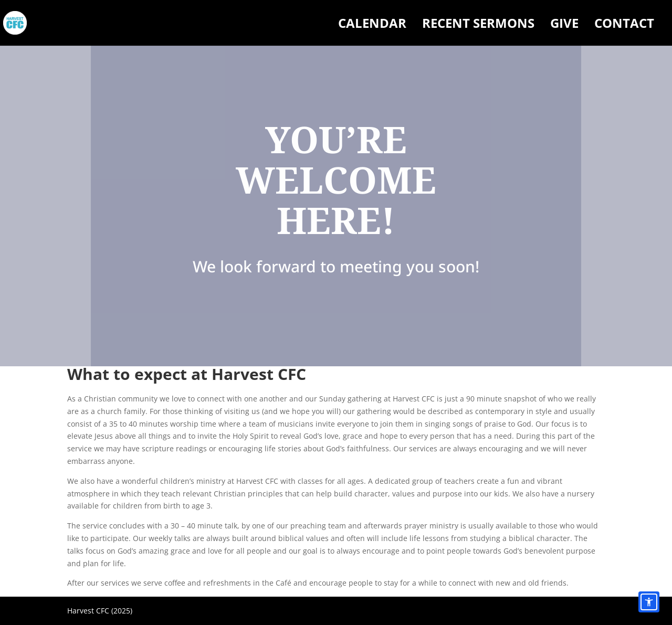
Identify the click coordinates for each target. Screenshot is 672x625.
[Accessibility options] (649, 602)
